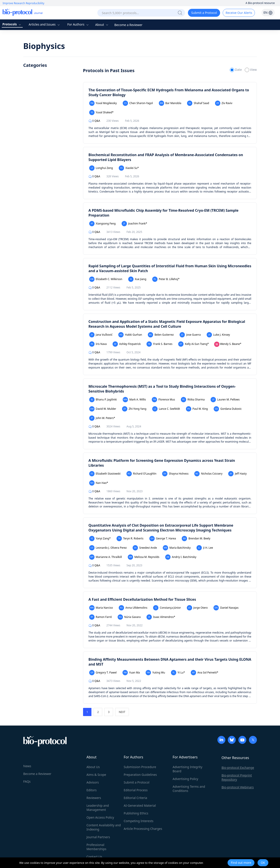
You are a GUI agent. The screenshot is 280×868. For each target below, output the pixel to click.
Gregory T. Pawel (103, 673)
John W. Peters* (102, 418)
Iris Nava (98, 344)
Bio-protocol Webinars (238, 787)
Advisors (93, 782)
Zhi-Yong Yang (134, 409)
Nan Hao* (99, 483)
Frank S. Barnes (159, 344)
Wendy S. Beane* (228, 344)
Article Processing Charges (143, 829)
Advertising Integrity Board (188, 769)
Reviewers (94, 798)
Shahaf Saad (198, 103)
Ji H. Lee (205, 548)
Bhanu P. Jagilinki (103, 400)
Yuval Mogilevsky (103, 103)
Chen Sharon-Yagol (138, 103)
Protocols (12, 24)
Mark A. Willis (134, 400)
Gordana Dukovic (228, 409)
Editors (92, 790)
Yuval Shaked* (101, 112)
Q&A (94, 121)
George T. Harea (163, 539)
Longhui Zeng (101, 168)
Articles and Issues (45, 24)
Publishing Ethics (136, 813)
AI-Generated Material (140, 805)
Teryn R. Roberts (130, 539)
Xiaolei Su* (129, 168)
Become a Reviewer (128, 25)
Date (236, 70)
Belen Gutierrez (161, 335)
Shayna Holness (175, 474)
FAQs (27, 781)
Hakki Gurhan (130, 335)
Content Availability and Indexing (104, 827)
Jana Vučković (101, 335)
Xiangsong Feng (103, 224)
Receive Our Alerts (239, 13)
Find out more (241, 863)
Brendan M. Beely (196, 539)
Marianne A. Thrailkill (106, 557)
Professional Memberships (96, 847)
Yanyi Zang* (100, 539)
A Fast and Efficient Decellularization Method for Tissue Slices (142, 599)
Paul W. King (197, 409)
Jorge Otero (197, 608)
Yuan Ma (131, 673)
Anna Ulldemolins (133, 608)
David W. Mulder (103, 409)
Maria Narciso (101, 608)
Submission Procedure (140, 767)
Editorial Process (136, 790)
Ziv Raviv (224, 103)
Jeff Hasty (237, 474)
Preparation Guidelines (140, 775)
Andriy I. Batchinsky (181, 557)
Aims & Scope (96, 775)
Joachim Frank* (134, 224)
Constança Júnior (167, 608)
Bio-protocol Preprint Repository (237, 777)
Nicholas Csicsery (208, 474)
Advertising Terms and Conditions (189, 789)
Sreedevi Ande (145, 548)
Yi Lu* (178, 673)
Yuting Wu (155, 673)
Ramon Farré (101, 617)
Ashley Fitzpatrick (127, 344)
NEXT (122, 712)
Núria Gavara (129, 617)
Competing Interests (139, 821)
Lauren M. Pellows (225, 400)
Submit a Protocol (204, 13)
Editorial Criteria (135, 798)
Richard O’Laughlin (141, 474)
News (27, 766)
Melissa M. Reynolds (144, 557)
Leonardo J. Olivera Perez (108, 548)
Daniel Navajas (226, 608)
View (251, 70)
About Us (93, 767)
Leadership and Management (98, 808)
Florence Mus (163, 400)
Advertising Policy (185, 779)
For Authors (78, 24)
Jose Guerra (190, 335)
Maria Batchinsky (177, 548)
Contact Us (94, 857)
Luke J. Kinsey (218, 335)
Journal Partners (98, 837)
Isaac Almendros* (161, 617)
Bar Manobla (170, 103)
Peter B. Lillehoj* (166, 279)
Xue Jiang (137, 279)
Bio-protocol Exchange (238, 768)
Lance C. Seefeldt (166, 409)
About (102, 25)
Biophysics (44, 46)
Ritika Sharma (193, 400)
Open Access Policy (100, 817)
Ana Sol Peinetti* (205, 673)
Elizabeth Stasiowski (105, 474)
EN (268, 12)
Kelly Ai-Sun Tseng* (194, 344)
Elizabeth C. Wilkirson (106, 279)
